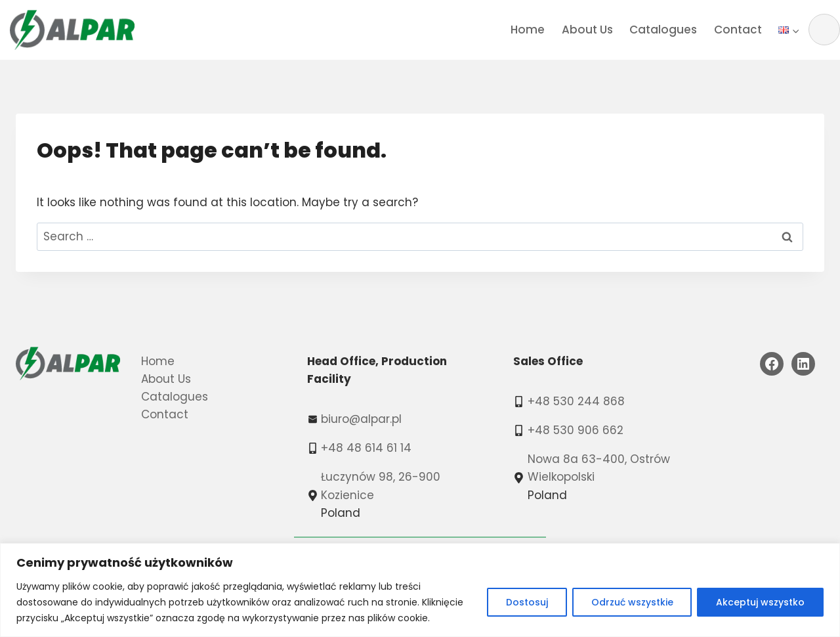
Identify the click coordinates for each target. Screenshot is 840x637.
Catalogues (663, 30)
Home (528, 30)
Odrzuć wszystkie (632, 602)
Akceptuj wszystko (760, 602)
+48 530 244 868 (576, 401)
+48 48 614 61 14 (366, 448)
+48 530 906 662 (576, 430)
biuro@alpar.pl (361, 419)
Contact (738, 30)
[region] (420, 590)
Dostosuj (526, 602)
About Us (587, 30)
